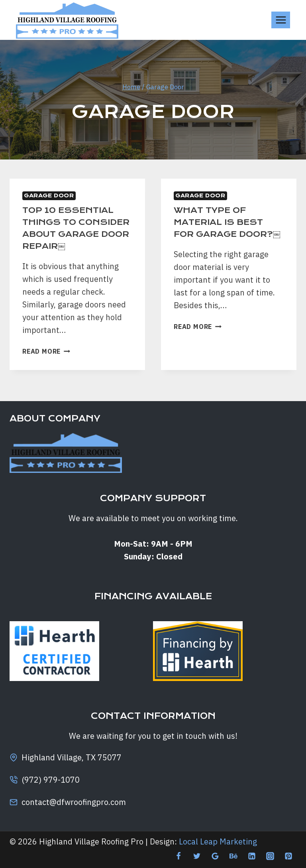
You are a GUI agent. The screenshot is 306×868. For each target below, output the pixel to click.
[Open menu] (281, 20)
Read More (46, 363)
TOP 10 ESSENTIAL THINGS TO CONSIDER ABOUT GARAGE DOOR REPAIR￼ (71, 234)
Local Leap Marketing (218, 841)
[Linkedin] (252, 856)
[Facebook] (178, 856)
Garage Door (49, 196)
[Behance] (233, 856)
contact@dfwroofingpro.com (74, 802)
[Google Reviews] (215, 856)
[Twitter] (197, 856)
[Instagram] (270, 856)
